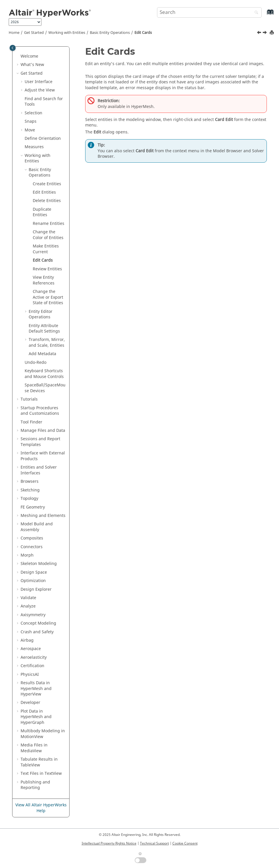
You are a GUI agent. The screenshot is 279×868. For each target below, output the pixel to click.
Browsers (30, 481)
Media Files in (34, 748)
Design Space (34, 572)
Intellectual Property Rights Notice (109, 843)
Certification (32, 666)
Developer (30, 703)
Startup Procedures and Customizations (40, 411)
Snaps (31, 121)
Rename (49, 224)
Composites (32, 538)
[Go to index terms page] (264, 15)
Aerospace (31, 649)
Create (47, 184)
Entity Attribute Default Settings (44, 329)
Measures (34, 147)
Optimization (33, 581)
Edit (44, 192)
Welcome (29, 56)
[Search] (255, 13)
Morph (27, 555)
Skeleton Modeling (39, 564)
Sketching (30, 490)
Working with (67, 33)
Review (47, 269)
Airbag (27, 640)
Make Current (46, 249)
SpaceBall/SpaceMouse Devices (45, 388)
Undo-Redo (35, 363)
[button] (18, 56)
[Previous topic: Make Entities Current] (260, 33)
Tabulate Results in (39, 762)
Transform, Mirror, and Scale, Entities (47, 343)
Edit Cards (143, 33)
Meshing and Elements (43, 516)
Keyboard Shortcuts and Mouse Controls (44, 374)
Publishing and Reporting (35, 785)
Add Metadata (42, 354)
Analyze (28, 606)
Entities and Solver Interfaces (39, 470)
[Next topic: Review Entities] (265, 33)
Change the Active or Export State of (48, 297)
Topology (29, 499)
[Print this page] (272, 33)
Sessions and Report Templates (40, 442)
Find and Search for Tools (44, 102)
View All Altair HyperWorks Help (41, 808)
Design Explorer (36, 589)
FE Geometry (33, 507)
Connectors (32, 547)
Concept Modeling (38, 623)
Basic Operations (110, 33)
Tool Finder (31, 422)
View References (44, 280)
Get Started (34, 33)
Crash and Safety (37, 632)
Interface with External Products (43, 456)
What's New (32, 65)
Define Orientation (43, 138)
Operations (41, 314)
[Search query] (209, 12)
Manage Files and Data (43, 431)
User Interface (39, 82)
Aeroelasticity (34, 657)
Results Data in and (36, 689)
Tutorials (29, 399)
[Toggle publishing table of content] (13, 48)
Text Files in (41, 774)
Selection (33, 113)
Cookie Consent (185, 843)
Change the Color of (48, 235)
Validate (28, 598)
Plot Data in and (36, 717)
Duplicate (42, 212)
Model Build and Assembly (37, 527)
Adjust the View (40, 90)
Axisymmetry (33, 615)
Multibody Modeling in (43, 734)
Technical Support (154, 843)
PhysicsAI (30, 675)
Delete (47, 201)
